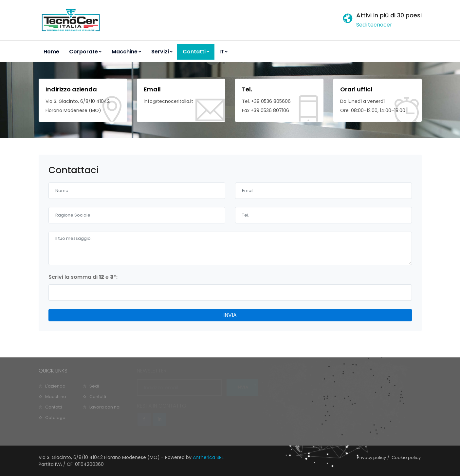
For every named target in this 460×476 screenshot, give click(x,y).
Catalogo (55, 418)
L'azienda (55, 386)
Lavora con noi (105, 407)
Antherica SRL (208, 457)
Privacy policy (371, 457)
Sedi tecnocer (374, 25)
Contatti (196, 52)
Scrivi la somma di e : (83, 277)
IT (224, 52)
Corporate (85, 52)
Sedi (94, 386)
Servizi (162, 52)
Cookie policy (406, 457)
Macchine (127, 52)
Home (51, 52)
